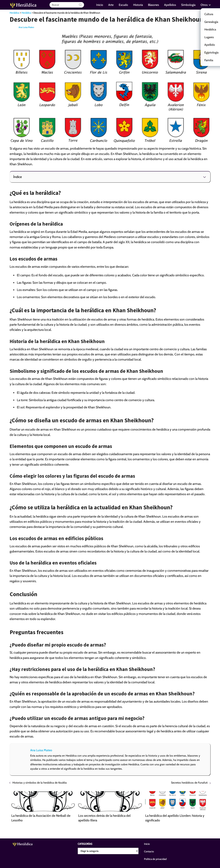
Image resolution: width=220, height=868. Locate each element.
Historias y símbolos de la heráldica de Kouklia (40, 783)
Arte (111, 5)
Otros (204, 5)
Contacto (149, 851)
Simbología (188, 5)
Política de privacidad (155, 859)
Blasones (153, 5)
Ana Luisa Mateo (26, 27)
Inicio (100, 5)
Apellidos (170, 5)
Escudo (123, 5)
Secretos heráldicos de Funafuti (189, 783)
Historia (138, 5)
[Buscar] (80, 5)
